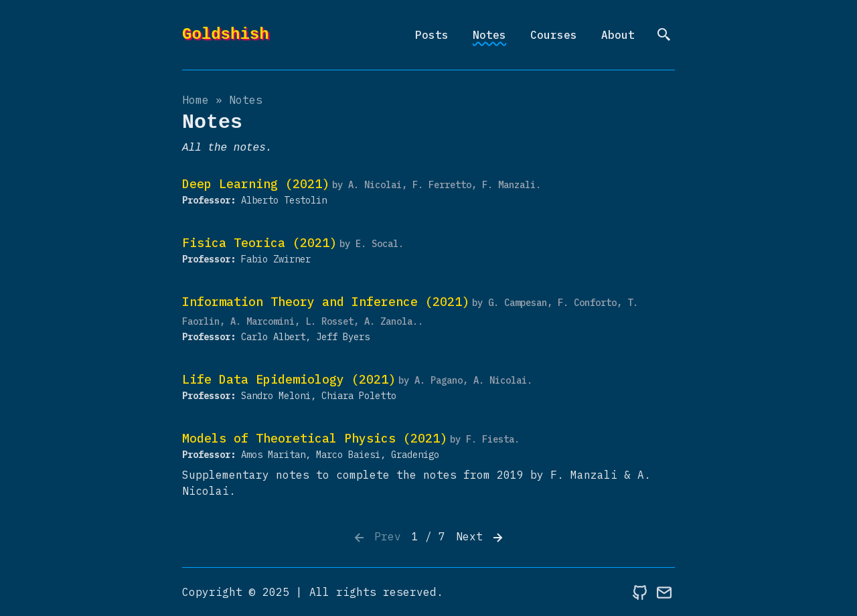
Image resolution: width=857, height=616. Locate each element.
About (618, 35)
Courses (554, 35)
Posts (432, 35)
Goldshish (226, 34)
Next (481, 538)
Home (196, 100)
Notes (489, 35)
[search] (664, 35)
